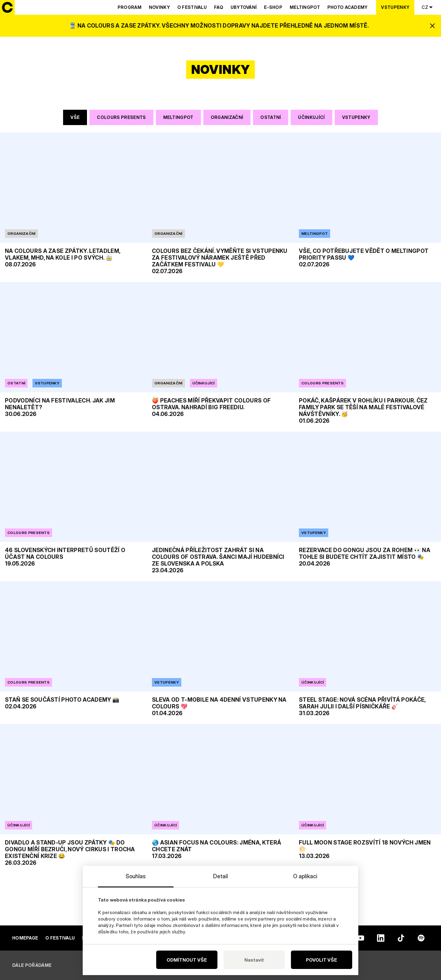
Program (130, 7)
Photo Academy (348, 7)
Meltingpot (305, 7)
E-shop (273, 7)
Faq (219, 7)
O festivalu (192, 7)
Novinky (159, 7)
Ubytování (244, 7)
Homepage (25, 938)
